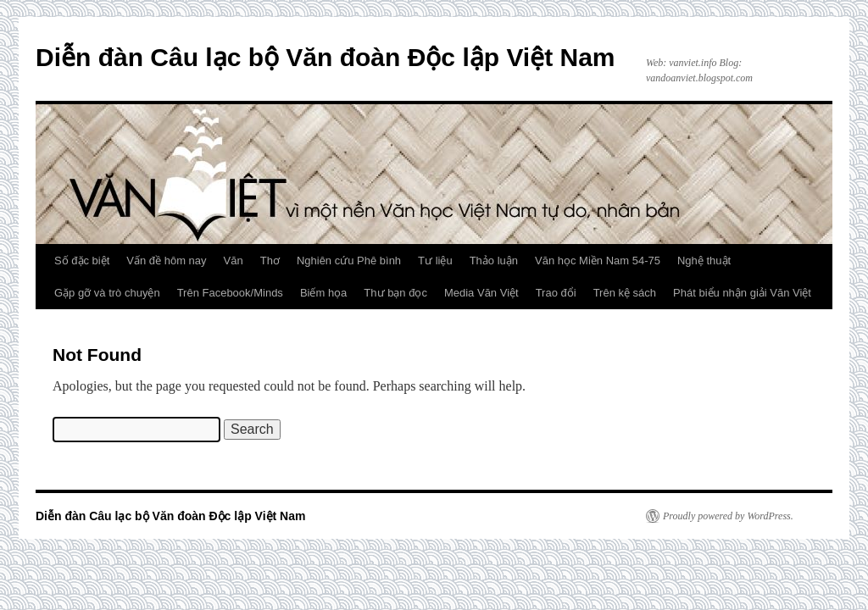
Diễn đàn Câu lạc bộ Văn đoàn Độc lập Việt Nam (325, 57)
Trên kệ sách (625, 293)
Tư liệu (435, 261)
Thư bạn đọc (395, 293)
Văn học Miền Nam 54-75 (598, 261)
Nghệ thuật (704, 261)
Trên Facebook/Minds (230, 293)
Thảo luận (494, 261)
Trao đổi (556, 293)
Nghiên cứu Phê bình (349, 261)
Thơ (270, 261)
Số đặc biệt (82, 261)
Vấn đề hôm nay (166, 261)
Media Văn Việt (481, 293)
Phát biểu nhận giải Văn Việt (742, 293)
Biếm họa (323, 293)
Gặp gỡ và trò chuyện (107, 293)
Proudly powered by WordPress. (728, 516)
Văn (234, 261)
